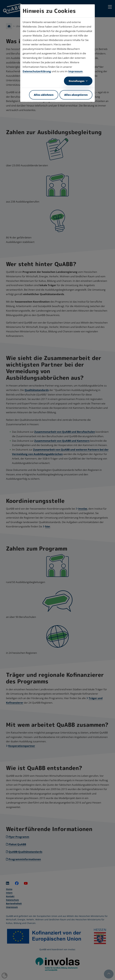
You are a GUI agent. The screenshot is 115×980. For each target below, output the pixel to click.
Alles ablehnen (44, 95)
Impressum (75, 71)
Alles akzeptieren (76, 95)
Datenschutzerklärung (37, 71)
